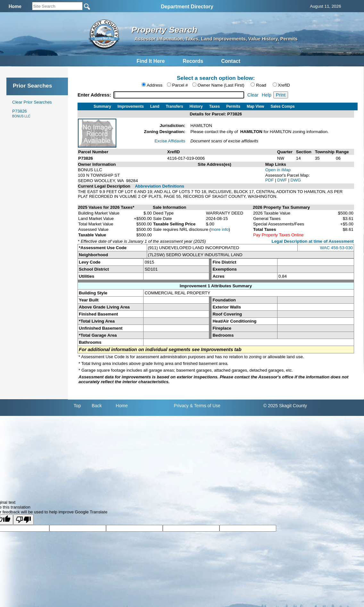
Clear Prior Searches (32, 102)
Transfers (174, 106)
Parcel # (180, 85)
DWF (283, 180)
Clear (253, 95)
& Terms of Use (205, 406)
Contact (231, 61)
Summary (102, 106)
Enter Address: (95, 95)
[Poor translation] (23, 520)
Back (97, 406)
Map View (255, 106)
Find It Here (151, 61)
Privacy (181, 406)
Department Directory (187, 7)
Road (261, 85)
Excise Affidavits (170, 141)
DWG (296, 180)
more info (220, 229)
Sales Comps (282, 106)
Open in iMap (278, 170)
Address (155, 85)
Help (267, 95)
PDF (270, 180)
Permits (233, 106)
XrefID (284, 85)
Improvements (131, 106)
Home (122, 406)
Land (155, 106)
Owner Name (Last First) (221, 85)
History (196, 106)
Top (77, 406)
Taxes (215, 106)
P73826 (21, 113)
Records (193, 61)
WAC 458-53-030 (336, 248)
